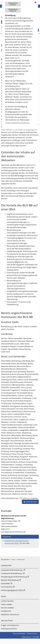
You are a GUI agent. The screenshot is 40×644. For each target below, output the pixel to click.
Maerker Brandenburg (10, 580)
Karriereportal (7, 587)
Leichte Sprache (7, 601)
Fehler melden (7, 604)
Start (14, 559)
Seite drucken (30, 502)
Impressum (26, 637)
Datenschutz (32, 634)
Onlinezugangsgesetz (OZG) (12, 590)
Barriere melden (7, 608)
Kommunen (21, 559)
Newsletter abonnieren (10, 614)
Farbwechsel (6, 611)
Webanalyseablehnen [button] (13, 10)
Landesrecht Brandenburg (11, 573)
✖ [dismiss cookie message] (35, 2)
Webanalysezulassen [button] (13, 4)
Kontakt (36, 637)
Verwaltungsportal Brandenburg (14, 577)
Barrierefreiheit (19, 634)
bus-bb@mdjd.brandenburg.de (13, 532)
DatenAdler (6, 584)
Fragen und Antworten (10, 625)
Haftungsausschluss (9, 629)
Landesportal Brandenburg (12, 570)
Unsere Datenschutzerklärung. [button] (18, 123)
